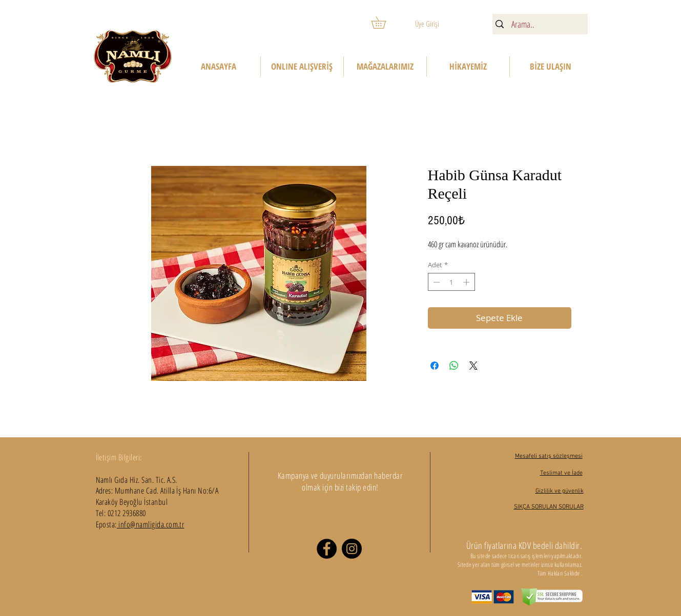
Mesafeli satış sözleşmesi (549, 456)
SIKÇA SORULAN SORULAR (549, 507)
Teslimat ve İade (561, 473)
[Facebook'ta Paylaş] (435, 366)
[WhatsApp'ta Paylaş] (454, 366)
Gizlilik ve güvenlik (560, 491)
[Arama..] (539, 24)
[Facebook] (327, 549)
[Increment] (467, 282)
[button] (384, 23)
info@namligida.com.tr (151, 524)
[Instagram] (352, 549)
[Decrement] (436, 282)
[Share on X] (473, 366)
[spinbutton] (451, 282)
